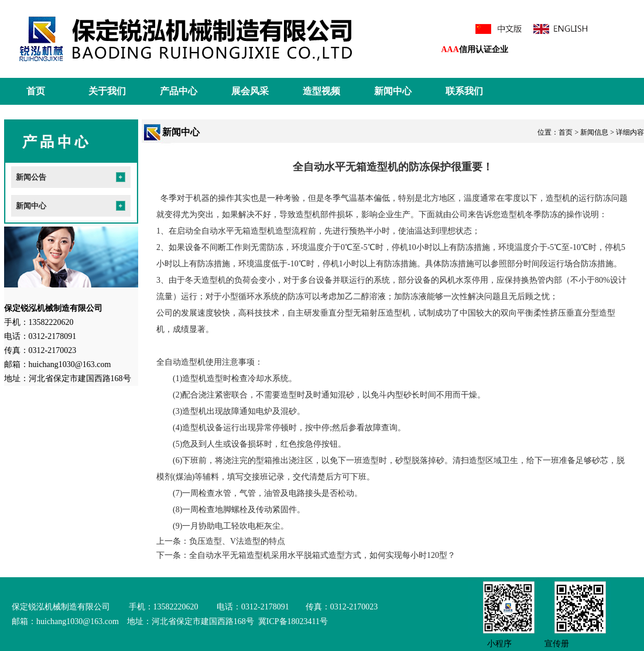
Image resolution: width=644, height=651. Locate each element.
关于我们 (107, 91)
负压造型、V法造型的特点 (237, 541)
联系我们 (464, 91)
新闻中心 (393, 91)
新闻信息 (594, 132)
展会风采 (250, 91)
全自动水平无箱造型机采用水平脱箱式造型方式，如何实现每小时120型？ (322, 555)
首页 (36, 91)
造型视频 (321, 91)
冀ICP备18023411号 (292, 621)
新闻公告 (31, 177)
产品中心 (179, 91)
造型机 (558, 198)
